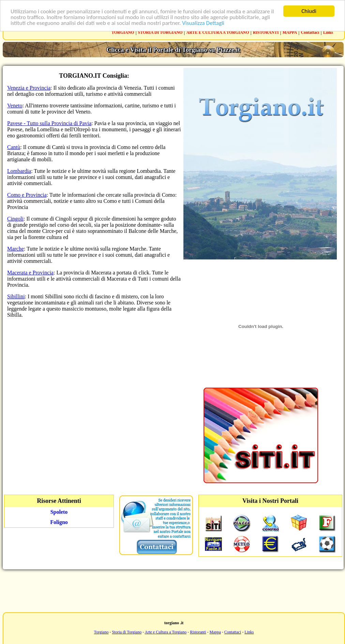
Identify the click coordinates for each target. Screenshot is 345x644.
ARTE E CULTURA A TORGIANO (218, 32)
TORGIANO (123, 32)
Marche (16, 249)
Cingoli (15, 219)
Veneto (15, 106)
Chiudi (309, 11)
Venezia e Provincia (29, 88)
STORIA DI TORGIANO (160, 32)
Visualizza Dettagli (203, 23)
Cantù (14, 147)
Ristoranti (198, 632)
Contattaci (310, 32)
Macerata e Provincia (30, 273)
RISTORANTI (266, 32)
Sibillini (16, 296)
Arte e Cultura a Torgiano (166, 632)
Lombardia (19, 171)
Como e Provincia (27, 195)
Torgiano (101, 632)
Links (328, 32)
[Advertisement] (172, 590)
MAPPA (290, 32)
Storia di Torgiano (127, 632)
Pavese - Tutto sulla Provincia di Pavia (49, 123)
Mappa (215, 632)
